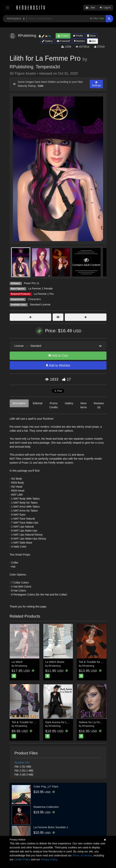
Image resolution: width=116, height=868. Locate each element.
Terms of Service (82, 855)
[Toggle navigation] (7, 8)
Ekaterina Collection (46, 807)
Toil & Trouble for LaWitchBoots (31, 722)
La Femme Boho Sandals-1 (51, 827)
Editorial (38, 403)
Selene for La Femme (92, 722)
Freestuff (63, 41)
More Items (84, 405)
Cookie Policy (22, 859)
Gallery (47, 41)
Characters (34, 299)
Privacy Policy (49, 859)
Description (19, 403)
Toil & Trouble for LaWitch (95, 662)
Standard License (40, 304)
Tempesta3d (48, 67)
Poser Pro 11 (32, 283)
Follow (63, 36)
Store (92, 36)
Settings (96, 84)
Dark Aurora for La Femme (62, 722)
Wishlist (79, 41)
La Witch (17, 662)
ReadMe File (22, 763)
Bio (92, 41)
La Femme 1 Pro (44, 294)
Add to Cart (58, 356)
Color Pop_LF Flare (46, 786)
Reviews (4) (99, 405)
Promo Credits (54, 405)
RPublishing (22, 67)
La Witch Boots (55, 662)
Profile (78, 36)
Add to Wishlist (58, 365)
